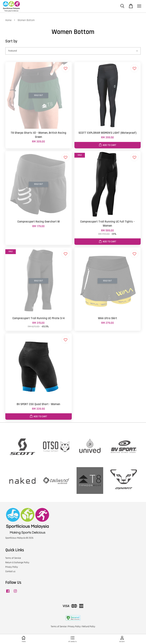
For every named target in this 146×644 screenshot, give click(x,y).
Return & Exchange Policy (17, 563)
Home (8, 20)
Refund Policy (89, 627)
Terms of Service (13, 558)
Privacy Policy (12, 567)
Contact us (10, 571)
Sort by (11, 41)
